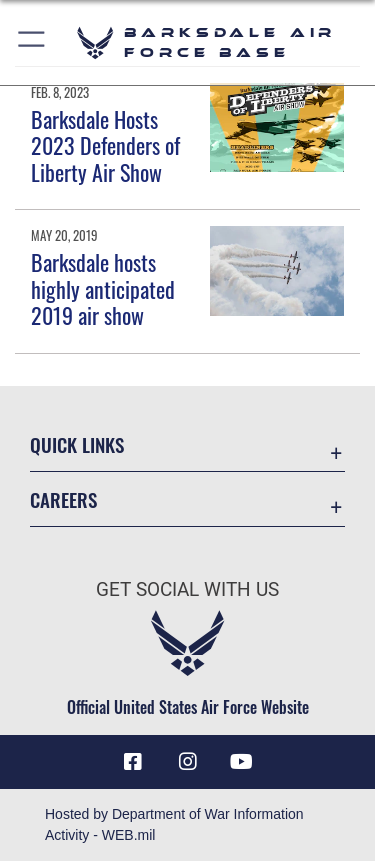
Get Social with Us (187, 589)
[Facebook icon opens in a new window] (133, 762)
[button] (32, 42)
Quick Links (77, 444)
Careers (63, 499)
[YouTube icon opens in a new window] (242, 762)
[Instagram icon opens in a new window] (188, 762)
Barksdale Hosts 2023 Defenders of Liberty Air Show (105, 145)
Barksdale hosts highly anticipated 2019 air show (103, 288)
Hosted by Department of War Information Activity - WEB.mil (174, 824)
